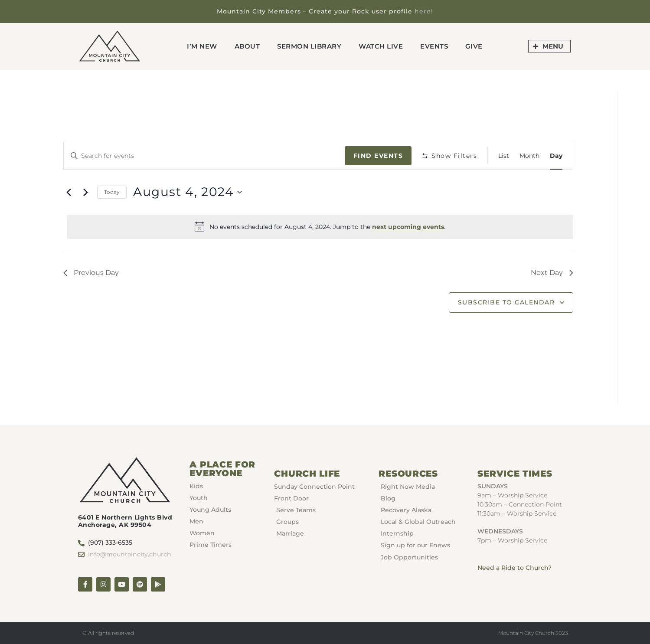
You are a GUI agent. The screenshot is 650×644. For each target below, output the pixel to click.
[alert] (320, 227)
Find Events (378, 156)
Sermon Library (309, 46)
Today (112, 192)
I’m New (202, 46)
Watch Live (381, 46)
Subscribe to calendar (506, 302)
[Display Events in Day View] (556, 156)
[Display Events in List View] (504, 156)
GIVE (474, 46)
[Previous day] (69, 192)
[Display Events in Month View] (529, 156)
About (247, 46)
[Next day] (85, 192)
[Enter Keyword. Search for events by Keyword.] (204, 156)
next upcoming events (408, 227)
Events (434, 46)
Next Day (552, 273)
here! (424, 11)
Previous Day (91, 273)
